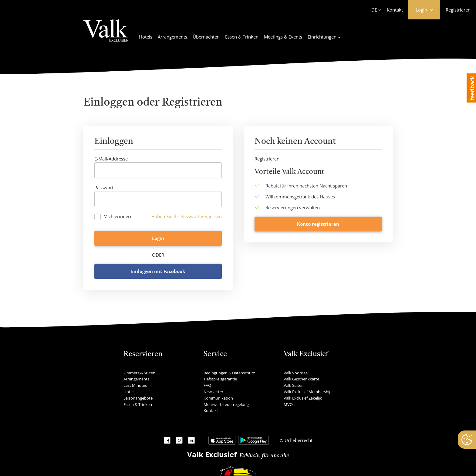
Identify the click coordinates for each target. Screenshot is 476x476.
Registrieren (458, 10)
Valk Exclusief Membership (308, 392)
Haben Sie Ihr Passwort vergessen (187, 216)
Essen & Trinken (242, 37)
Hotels (146, 37)
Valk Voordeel (296, 373)
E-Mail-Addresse (111, 159)
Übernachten (206, 37)
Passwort (104, 187)
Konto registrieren (318, 272)
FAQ (207, 386)
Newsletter (213, 392)
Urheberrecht (298, 441)
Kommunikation (218, 398)
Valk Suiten (294, 386)
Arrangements (172, 37)
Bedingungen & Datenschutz (229, 373)
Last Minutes (135, 386)
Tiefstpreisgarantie (220, 380)
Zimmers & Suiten (139, 373)
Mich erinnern (118, 216)
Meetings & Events (283, 37)
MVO (288, 405)
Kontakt (395, 10)
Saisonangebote (138, 398)
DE (374, 10)
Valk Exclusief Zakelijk (303, 398)
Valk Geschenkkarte (301, 380)
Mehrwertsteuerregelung (226, 405)
